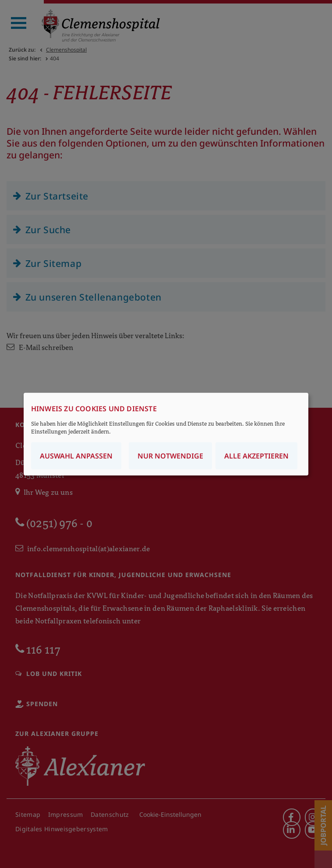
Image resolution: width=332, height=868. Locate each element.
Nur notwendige (170, 455)
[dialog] (166, 434)
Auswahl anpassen (76, 455)
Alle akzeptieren (256, 455)
